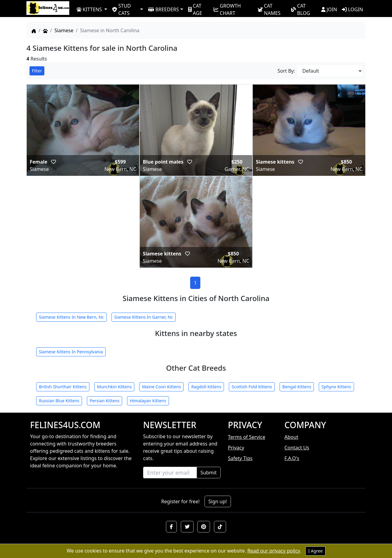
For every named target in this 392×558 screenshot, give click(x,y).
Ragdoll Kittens (206, 387)
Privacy (236, 448)
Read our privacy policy (274, 551)
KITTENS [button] (89, 9)
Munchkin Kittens (114, 387)
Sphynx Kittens (336, 387)
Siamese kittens (276, 162)
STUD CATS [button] (121, 9)
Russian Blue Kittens (59, 401)
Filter (37, 71)
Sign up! (218, 501)
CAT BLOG (301, 9)
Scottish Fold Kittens (252, 387)
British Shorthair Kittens (63, 387)
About (291, 437)
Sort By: (286, 71)
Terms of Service (247, 437)
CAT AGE (195, 9)
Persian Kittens (105, 401)
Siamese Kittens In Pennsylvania (71, 352)
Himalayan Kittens (148, 401)
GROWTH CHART (227, 9)
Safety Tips (240, 458)
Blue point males (164, 162)
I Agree (315, 551)
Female (39, 162)
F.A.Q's (292, 458)
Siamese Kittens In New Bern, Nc (71, 317)
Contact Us (297, 448)
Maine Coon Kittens (161, 387)
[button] (171, 527)
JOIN (329, 9)
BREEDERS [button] (163, 9)
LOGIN (352, 9)
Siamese (64, 30)
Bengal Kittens (297, 387)
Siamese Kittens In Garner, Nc (144, 317)
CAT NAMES (269, 9)
